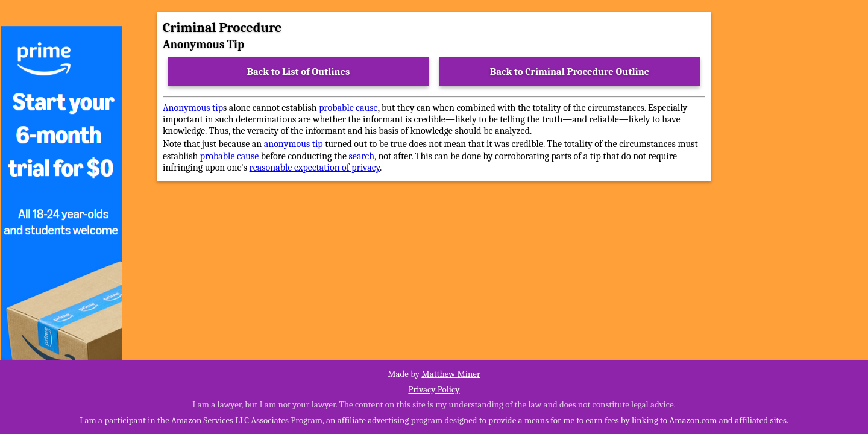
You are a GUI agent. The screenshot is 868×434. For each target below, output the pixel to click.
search (362, 156)
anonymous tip (294, 144)
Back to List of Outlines (299, 71)
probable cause (348, 108)
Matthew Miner (451, 374)
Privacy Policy (434, 389)
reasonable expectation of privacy (315, 168)
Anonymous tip (193, 108)
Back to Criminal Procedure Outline (570, 71)
